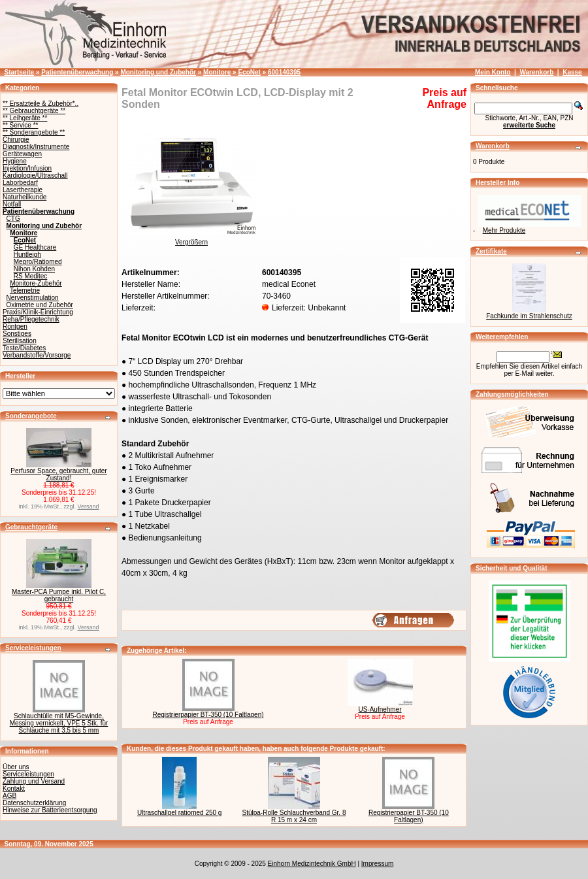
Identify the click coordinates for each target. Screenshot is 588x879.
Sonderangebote (31, 416)
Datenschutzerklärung (34, 803)
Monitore (217, 72)
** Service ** (20, 125)
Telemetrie (25, 290)
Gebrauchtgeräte (31, 527)
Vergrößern (191, 239)
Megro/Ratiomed (38, 262)
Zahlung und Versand (34, 781)
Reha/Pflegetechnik (31, 319)
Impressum (377, 864)
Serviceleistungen (33, 648)
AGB (9, 796)
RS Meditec (31, 276)
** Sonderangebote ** (34, 132)
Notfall (12, 204)
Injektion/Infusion (27, 168)
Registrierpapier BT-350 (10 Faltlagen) (208, 715)
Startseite (20, 72)
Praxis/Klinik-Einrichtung (38, 312)
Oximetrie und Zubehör (40, 305)
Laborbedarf (20, 183)
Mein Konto (493, 72)
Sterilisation (20, 341)
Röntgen (15, 326)
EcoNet (249, 72)
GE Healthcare (35, 247)
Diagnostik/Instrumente (36, 147)
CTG (13, 219)
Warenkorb (536, 72)
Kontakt (14, 788)
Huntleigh (27, 255)
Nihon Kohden (34, 269)
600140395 (284, 72)
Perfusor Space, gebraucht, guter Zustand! (58, 474)
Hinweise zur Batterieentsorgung (50, 810)
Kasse (572, 72)
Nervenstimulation (33, 298)
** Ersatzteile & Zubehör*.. (41, 104)
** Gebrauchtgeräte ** (34, 111)
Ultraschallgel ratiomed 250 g (180, 813)
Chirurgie (16, 140)
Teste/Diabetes (24, 348)
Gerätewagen (22, 154)
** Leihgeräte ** (25, 118)
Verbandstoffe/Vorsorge (37, 355)
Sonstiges (17, 334)
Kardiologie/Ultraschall (35, 175)
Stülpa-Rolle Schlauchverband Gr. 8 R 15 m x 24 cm (294, 816)
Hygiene (15, 161)
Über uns (16, 767)
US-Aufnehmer (380, 709)
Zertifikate (491, 251)
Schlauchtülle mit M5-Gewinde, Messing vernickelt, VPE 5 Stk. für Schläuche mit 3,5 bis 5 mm (59, 723)
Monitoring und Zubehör (158, 72)
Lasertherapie (23, 190)
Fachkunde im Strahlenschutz (529, 316)
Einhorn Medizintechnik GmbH (312, 864)
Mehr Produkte (504, 230)
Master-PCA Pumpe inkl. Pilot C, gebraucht (59, 595)
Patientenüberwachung (77, 72)
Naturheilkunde (24, 197)
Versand (89, 506)
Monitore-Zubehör (36, 283)
